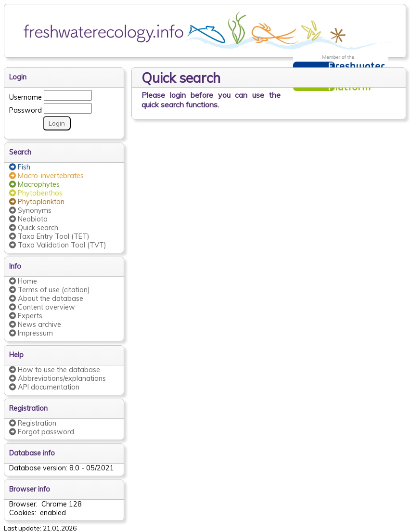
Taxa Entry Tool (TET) (49, 236)
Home (23, 281)
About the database (46, 298)
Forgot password (42, 432)
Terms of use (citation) (50, 290)
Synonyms (30, 210)
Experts (26, 316)
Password (26, 109)
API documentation (44, 387)
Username (26, 96)
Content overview (42, 307)
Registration (33, 423)
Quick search (34, 228)
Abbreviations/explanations (58, 378)
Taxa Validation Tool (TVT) (58, 245)
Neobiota (28, 219)
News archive (35, 324)
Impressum (31, 333)
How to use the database (55, 370)
